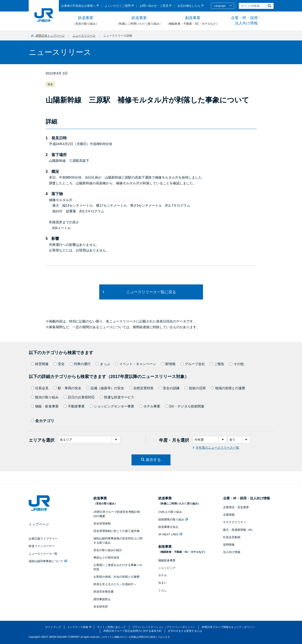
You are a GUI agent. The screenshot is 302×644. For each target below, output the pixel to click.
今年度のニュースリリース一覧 (217, 448)
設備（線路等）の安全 (105, 388)
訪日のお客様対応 (79, 397)
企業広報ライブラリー (43, 539)
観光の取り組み (45, 397)
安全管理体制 (102, 524)
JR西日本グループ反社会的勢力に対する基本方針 (132, 631)
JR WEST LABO (170, 534)
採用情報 (229, 545)
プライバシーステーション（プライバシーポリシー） (164, 627)
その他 (236, 364)
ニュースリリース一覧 (43, 554)
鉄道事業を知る (168, 527)
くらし (163, 590)
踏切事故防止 (102, 599)
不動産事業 (74, 406)
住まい (163, 583)
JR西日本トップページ (50, 36)
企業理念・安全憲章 (236, 507)
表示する (153, 460)
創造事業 (193, 21)
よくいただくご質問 (118, 6)
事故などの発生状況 (106, 558)
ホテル (163, 575)
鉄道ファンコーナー (42, 546)
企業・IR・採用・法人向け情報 (246, 20)
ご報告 (217, 364)
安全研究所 (101, 607)
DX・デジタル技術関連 (185, 406)
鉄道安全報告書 (104, 592)
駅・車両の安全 (67, 388)
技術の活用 (195, 388)
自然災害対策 (141, 388)
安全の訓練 (169, 388)
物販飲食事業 (167, 560)
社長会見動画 (232, 537)
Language (220, 6)
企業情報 (229, 515)
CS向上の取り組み (170, 512)
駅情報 (168, 364)
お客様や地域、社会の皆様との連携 (116, 577)
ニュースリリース (84, 36)
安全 (59, 364)
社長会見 (40, 388)
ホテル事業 (150, 406)
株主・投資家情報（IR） (239, 530)
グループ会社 (193, 364)
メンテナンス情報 (78, 627)
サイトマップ (53, 627)
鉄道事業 (86, 21)
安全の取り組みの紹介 (108, 550)
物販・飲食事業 (45, 406)
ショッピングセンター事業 (112, 406)
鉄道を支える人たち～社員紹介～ (115, 584)
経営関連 (40, 364)
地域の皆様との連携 (228, 388)
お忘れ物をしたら (189, 6)
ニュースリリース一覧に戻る (151, 292)
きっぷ (103, 364)
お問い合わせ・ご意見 (154, 6)
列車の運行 (80, 364)
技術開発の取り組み (173, 520)
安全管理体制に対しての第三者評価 (116, 531)
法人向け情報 (232, 552)
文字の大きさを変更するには (185, 631)
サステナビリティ (235, 522)
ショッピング (167, 568)
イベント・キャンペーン (136, 364)
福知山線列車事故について (48, 561)
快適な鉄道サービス (117, 397)
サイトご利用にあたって (112, 627)
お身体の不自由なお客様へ (78, 6)
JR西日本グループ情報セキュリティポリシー (228, 627)
